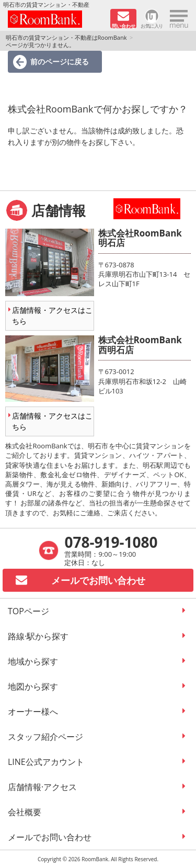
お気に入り (152, 25)
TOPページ (28, 611)
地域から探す (33, 661)
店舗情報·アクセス (42, 787)
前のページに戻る (60, 61)
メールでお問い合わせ (50, 837)
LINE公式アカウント (46, 762)
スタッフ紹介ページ (45, 737)
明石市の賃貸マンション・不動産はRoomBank (66, 37)
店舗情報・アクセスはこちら (52, 315)
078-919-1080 (111, 542)
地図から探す (33, 686)
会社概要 (25, 812)
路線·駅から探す (38, 636)
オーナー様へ (33, 712)
